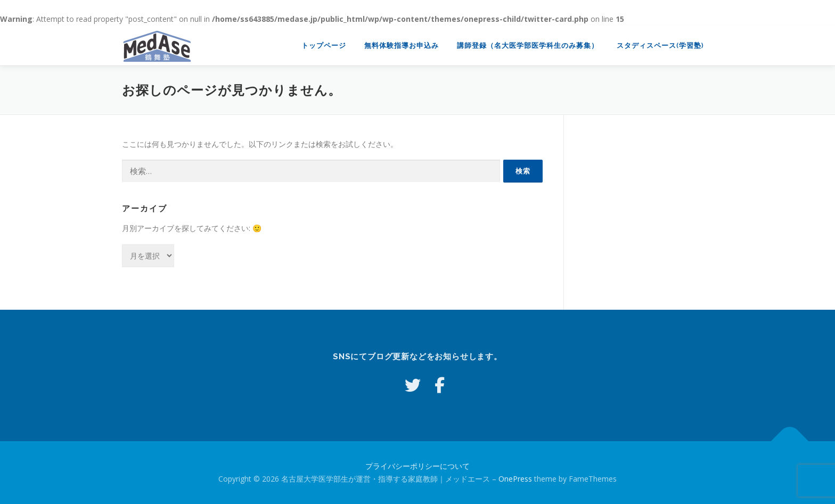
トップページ (324, 46)
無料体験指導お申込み (402, 46)
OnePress (515, 479)
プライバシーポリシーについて (418, 466)
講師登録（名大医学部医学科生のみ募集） (528, 46)
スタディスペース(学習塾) (660, 46)
